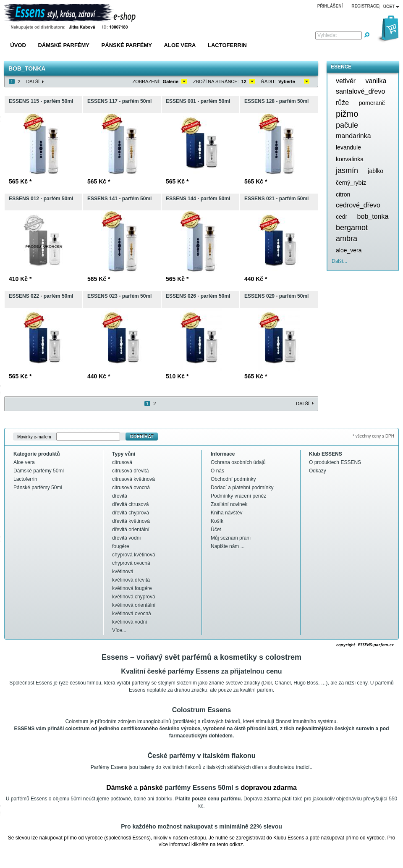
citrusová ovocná (131, 488)
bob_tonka (373, 216)
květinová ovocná (132, 614)
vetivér (346, 81)
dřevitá (120, 496)
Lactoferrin (227, 45)
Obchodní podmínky (233, 479)
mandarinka (353, 136)
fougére (121, 546)
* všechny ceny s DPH (373, 436)
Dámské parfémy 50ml (39, 471)
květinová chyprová (134, 597)
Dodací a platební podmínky (242, 488)
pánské (151, 788)
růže (342, 103)
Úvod (18, 45)
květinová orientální (134, 605)
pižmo (347, 114)
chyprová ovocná (131, 563)
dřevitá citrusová (130, 504)
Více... (119, 630)
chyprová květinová (134, 555)
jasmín (347, 170)
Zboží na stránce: (216, 81)
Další (33, 81)
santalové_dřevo (360, 91)
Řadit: (268, 81)
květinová (123, 572)
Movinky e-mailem (34, 437)
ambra (347, 239)
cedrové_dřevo (358, 205)
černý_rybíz (351, 183)
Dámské (119, 788)
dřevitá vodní (127, 538)
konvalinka (350, 159)
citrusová (122, 462)
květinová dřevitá (131, 580)
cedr (342, 217)
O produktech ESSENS (335, 462)
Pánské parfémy (127, 45)
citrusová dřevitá (130, 471)
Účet (216, 530)
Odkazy (318, 471)
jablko (376, 171)
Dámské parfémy (64, 45)
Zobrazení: (147, 81)
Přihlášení (330, 6)
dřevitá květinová (131, 521)
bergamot (352, 228)
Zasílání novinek (229, 504)
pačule (347, 125)
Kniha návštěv (226, 513)
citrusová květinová (133, 479)
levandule (348, 147)
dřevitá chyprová (131, 513)
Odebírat (142, 436)
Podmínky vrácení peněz (238, 496)
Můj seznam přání (231, 538)
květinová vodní (130, 622)
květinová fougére (132, 588)
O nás (217, 471)
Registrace (365, 6)
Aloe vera (180, 45)
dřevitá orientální (131, 530)
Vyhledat (327, 35)
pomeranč (372, 103)
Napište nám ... (228, 546)
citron (343, 194)
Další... (339, 261)
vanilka (376, 81)
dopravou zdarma (268, 788)
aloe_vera (349, 250)
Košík (217, 521)
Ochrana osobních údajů (238, 462)
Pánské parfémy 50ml (38, 488)
